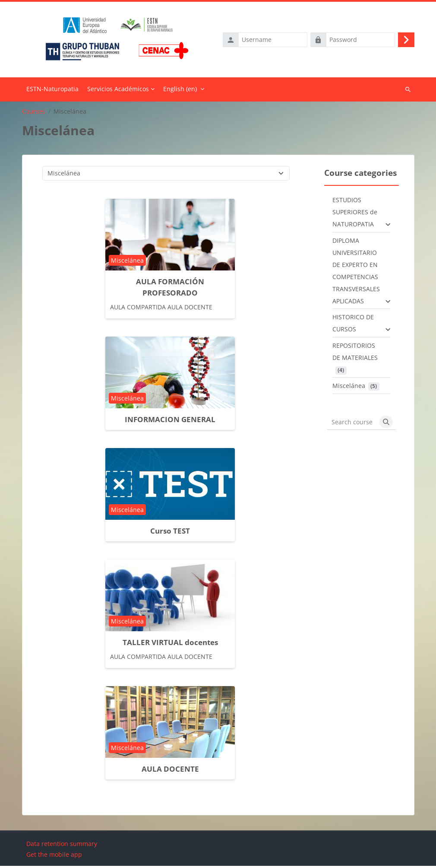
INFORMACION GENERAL (170, 421)
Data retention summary (62, 846)
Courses (34, 113)
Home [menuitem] (52, 92)
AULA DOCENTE (170, 771)
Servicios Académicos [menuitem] (118, 91)
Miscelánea (349, 388)
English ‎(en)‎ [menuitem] (180, 91)
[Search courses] (352, 424)
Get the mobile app (54, 857)
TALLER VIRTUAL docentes (170, 644)
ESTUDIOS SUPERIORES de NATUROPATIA (355, 214)
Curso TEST (170, 533)
